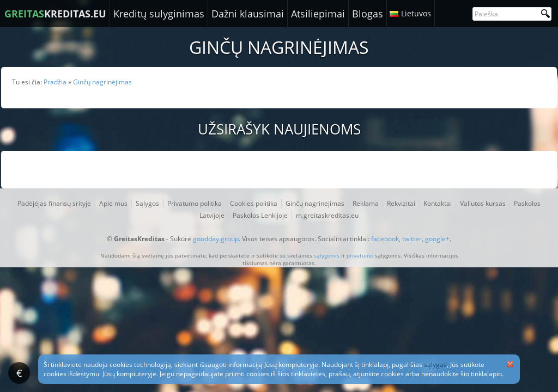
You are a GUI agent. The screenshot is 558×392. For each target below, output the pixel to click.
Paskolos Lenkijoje (260, 215)
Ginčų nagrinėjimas (315, 203)
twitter (412, 239)
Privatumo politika (195, 203)
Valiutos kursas (483, 203)
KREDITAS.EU (55, 14)
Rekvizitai (401, 203)
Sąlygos (147, 203)
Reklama (366, 203)
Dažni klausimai (248, 14)
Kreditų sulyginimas (159, 14)
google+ (437, 239)
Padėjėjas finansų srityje (54, 203)
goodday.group (216, 239)
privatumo (360, 255)
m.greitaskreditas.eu (327, 215)
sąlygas (435, 365)
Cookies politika (254, 203)
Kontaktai (438, 203)
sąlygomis (327, 255)
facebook (385, 239)
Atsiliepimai (318, 14)
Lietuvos (416, 13)
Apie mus (113, 203)
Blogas (368, 14)
